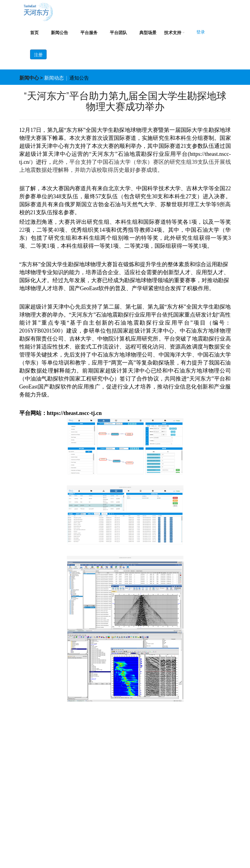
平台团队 (118, 33)
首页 (34, 33)
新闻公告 (60, 33)
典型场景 (148, 33)
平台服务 (89, 33)
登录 (201, 32)
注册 (38, 55)
